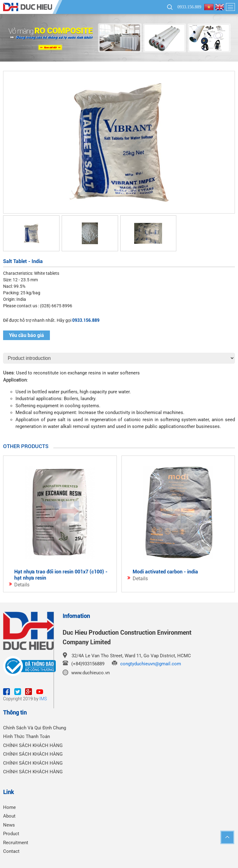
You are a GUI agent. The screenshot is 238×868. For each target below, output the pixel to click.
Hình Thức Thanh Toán (26, 736)
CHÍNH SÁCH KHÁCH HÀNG (33, 745)
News (9, 825)
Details (22, 585)
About (9, 816)
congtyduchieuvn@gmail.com (151, 664)
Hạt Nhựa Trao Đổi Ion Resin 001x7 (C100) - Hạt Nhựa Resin (61, 575)
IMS (43, 699)
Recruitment (16, 843)
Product (11, 834)
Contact (11, 851)
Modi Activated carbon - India (165, 572)
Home (9, 807)
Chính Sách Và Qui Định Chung (35, 728)
